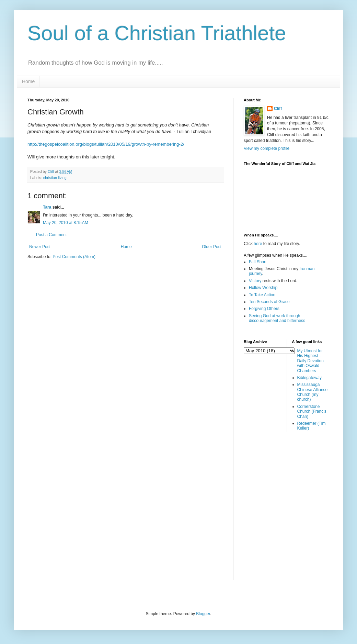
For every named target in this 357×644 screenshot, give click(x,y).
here (258, 244)
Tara (47, 207)
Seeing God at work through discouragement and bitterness (277, 318)
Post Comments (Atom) (74, 257)
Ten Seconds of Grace (269, 302)
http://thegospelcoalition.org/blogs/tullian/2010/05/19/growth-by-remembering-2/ (106, 144)
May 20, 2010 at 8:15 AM (66, 223)
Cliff (278, 109)
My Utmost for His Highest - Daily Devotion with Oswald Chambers (310, 361)
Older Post (212, 247)
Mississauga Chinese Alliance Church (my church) (313, 392)
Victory (255, 281)
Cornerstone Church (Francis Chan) (312, 412)
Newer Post (40, 247)
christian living (55, 178)
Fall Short (258, 262)
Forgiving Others (264, 309)
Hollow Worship (263, 288)
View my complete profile (267, 148)
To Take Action (262, 295)
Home (28, 81)
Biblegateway (309, 378)
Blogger (203, 614)
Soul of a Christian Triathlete (157, 33)
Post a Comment (51, 235)
